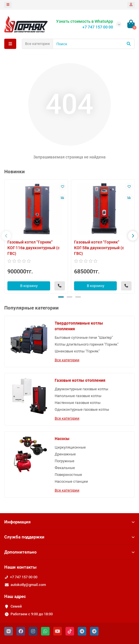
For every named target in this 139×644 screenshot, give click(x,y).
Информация (69, 522)
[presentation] (6, 236)
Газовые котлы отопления (80, 380)
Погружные (65, 461)
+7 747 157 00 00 (24, 577)
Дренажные (65, 454)
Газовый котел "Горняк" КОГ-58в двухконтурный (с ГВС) (99, 248)
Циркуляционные (70, 447)
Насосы (62, 439)
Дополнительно (69, 552)
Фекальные (65, 468)
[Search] (94, 44)
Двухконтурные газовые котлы (81, 389)
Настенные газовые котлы (78, 403)
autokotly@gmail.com (28, 585)
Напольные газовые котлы (78, 396)
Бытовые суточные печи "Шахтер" (84, 338)
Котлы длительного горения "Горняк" (87, 344)
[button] (61, 297)
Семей (16, 606)
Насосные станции (71, 481)
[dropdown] (8, 5)
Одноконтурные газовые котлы (82, 409)
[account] (131, 5)
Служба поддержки (69, 537)
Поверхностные (68, 475)
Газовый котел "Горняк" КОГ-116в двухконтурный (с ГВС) (33, 248)
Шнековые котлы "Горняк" (77, 351)
